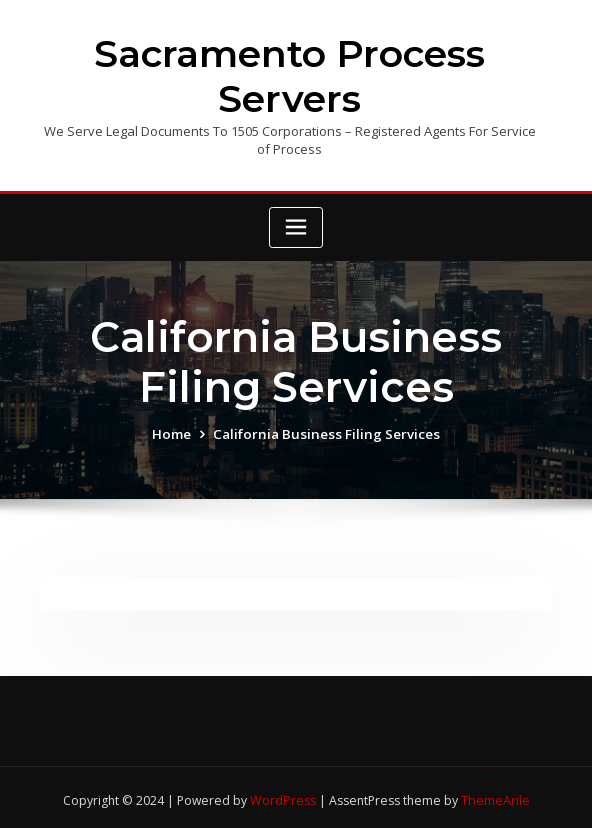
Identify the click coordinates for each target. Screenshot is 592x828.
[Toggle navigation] (296, 223)
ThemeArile (494, 794)
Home (177, 430)
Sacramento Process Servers (290, 74)
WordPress (283, 794)
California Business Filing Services (326, 430)
